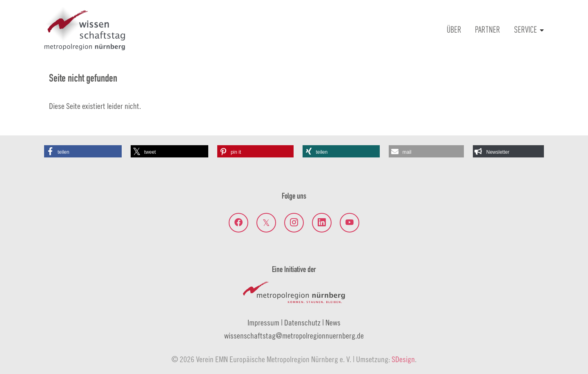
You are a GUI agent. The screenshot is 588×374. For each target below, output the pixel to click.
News (333, 322)
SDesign (403, 359)
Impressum (263, 322)
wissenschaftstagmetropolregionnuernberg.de (294, 335)
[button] (83, 151)
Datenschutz (302, 322)
